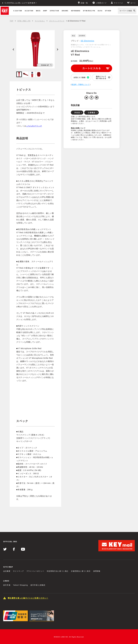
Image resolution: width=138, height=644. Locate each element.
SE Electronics (87, 41)
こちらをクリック (34, 126)
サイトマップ (18, 571)
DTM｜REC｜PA (24, 21)
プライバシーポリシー (35, 571)
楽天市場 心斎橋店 (38, 585)
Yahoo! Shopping (20, 585)
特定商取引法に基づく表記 (58, 571)
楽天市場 (7, 585)
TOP (11, 21)
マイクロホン (40, 21)
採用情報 (97, 571)
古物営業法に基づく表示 (81, 571)
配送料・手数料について (81, 85)
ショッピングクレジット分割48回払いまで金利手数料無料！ (31, 3)
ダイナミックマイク (57, 21)
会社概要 (7, 571)
